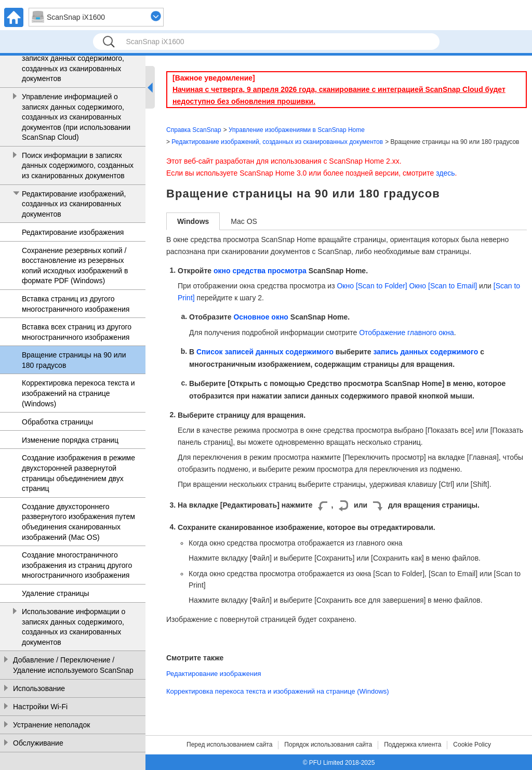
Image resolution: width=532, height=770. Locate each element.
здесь (445, 173)
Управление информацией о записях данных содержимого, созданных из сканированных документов (73, 64)
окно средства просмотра (260, 271)
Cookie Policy (472, 745)
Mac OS (244, 221)
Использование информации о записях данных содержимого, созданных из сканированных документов (74, 627)
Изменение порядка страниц (70, 440)
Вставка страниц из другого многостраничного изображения (76, 304)
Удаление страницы (56, 593)
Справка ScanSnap (194, 130)
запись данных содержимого (426, 352)
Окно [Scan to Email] (443, 286)
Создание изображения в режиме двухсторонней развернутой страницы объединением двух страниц (78, 473)
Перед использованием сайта (229, 745)
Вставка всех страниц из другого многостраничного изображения (77, 332)
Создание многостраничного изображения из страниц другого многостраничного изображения (77, 565)
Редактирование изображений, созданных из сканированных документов (74, 204)
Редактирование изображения (73, 232)
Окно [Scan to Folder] (372, 286)
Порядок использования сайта (328, 745)
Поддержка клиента (413, 745)
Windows (193, 221)
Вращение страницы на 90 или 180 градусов (74, 360)
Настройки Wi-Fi (40, 707)
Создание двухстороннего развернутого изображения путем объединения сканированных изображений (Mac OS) (78, 522)
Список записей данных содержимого (265, 352)
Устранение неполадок (51, 725)
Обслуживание (38, 743)
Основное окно (261, 317)
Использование (39, 688)
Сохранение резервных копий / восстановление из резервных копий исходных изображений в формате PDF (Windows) (75, 266)
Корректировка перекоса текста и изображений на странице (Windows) (78, 393)
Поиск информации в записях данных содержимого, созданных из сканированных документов (78, 165)
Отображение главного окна (407, 333)
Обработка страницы (57, 422)
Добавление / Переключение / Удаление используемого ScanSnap (73, 665)
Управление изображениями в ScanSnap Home (297, 130)
